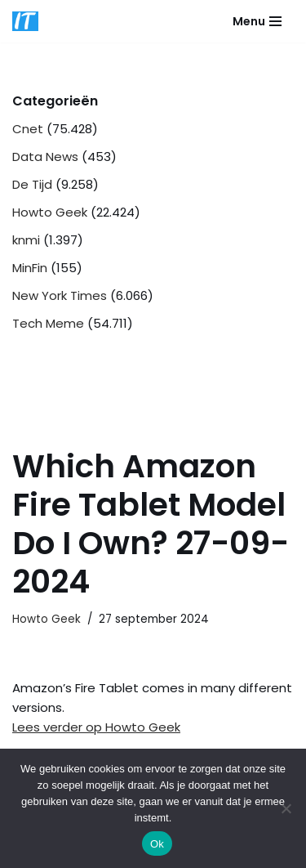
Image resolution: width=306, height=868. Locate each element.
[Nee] (286, 808)
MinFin (30, 268)
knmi (26, 240)
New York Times (60, 295)
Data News (45, 157)
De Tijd (32, 184)
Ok (157, 844)
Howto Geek (50, 212)
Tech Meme (48, 323)
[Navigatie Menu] (257, 21)
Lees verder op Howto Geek (96, 727)
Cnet (28, 129)
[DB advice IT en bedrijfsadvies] (25, 21)
